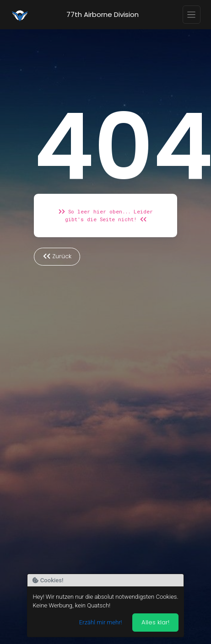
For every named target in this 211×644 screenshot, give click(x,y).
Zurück (57, 256)
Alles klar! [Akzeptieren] (155, 622)
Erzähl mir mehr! (101, 622)
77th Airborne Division (103, 14)
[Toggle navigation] (192, 15)
